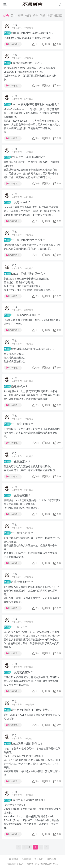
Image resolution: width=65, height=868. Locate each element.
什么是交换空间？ (19, 672)
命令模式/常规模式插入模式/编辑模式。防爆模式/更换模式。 (15, 358)
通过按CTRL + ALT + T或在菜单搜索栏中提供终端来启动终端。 (32, 717)
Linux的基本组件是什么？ (23, 744)
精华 (35, 16)
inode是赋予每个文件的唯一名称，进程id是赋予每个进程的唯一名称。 (32, 322)
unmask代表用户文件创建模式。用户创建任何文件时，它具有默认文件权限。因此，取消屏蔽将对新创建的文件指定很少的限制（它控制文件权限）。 (32, 211)
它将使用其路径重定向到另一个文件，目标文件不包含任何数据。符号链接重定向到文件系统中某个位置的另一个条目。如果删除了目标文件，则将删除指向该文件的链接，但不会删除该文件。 (32, 547)
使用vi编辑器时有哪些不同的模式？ (29, 349)
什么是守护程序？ (19, 424)
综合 (6, 16)
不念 (15, 25)
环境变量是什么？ (19, 582)
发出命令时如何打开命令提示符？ (28, 710)
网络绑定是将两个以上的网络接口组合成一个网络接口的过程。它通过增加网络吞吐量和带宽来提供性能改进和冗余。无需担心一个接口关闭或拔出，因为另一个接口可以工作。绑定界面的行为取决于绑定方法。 (32, 170)
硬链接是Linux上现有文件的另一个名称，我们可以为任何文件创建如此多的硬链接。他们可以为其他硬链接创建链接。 (32, 504)
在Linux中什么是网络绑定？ (25, 157)
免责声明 (26, 859)
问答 (43, 16)
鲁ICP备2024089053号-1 (46, 864)
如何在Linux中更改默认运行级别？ (29, 33)
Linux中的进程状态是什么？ (25, 274)
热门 (28, 16)
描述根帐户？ (16, 387)
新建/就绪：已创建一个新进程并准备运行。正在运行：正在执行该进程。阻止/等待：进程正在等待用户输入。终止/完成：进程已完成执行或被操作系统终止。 (30, 284)
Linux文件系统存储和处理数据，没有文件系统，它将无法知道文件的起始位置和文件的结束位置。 (32, 247)
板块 (21, 16)
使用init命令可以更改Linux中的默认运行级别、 (29, 38)
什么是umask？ (17, 202)
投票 (50, 16)
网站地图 (51, 859)
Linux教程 (12, 44)
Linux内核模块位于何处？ (23, 63)
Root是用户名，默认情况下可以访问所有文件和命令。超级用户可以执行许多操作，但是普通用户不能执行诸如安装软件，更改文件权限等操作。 (32, 395)
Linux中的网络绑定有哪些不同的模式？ (32, 104)
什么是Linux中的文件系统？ (25, 240)
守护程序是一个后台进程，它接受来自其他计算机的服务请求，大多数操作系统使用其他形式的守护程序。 (32, 433)
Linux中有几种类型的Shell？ (25, 800)
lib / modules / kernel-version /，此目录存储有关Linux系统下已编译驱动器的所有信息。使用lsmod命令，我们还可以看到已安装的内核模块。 (30, 74)
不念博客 (29, 864)
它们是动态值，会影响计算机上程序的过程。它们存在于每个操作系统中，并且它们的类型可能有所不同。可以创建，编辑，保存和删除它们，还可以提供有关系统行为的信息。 (32, 594)
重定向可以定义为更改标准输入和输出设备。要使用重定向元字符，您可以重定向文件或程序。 (31, 468)
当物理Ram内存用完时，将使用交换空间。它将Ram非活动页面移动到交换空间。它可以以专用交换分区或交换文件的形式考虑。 (32, 681)
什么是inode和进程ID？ (22, 315)
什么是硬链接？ (17, 495)
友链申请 (14, 859)
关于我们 (39, 859)
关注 (14, 16)
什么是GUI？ (16, 627)
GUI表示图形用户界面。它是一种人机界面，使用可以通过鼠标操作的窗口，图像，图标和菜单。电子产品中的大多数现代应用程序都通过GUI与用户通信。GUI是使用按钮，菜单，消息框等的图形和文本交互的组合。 (32, 640)
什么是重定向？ (17, 462)
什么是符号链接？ (19, 533)
